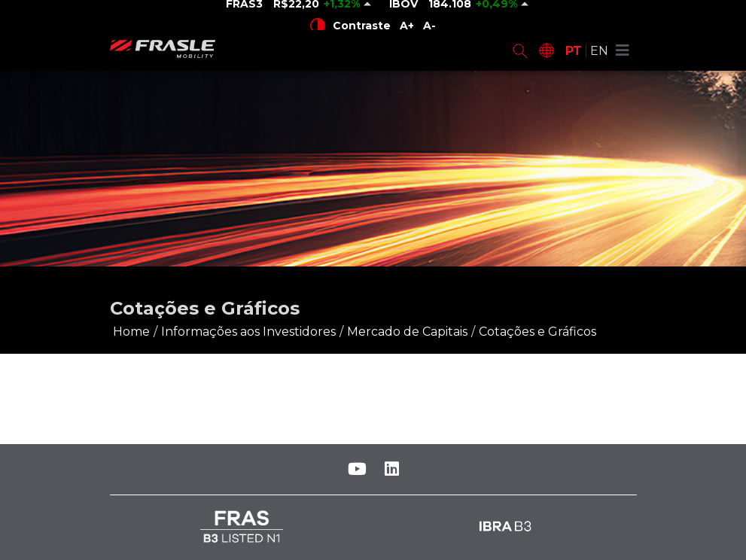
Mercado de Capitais (407, 332)
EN (599, 51)
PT (574, 51)
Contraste (350, 26)
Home (131, 332)
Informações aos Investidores (248, 332)
